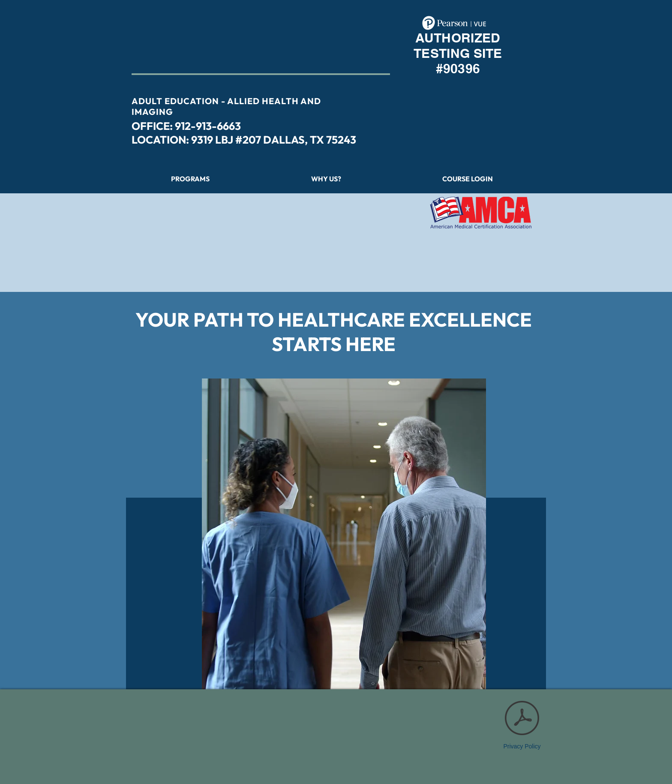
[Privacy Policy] (522, 723)
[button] (468, 179)
